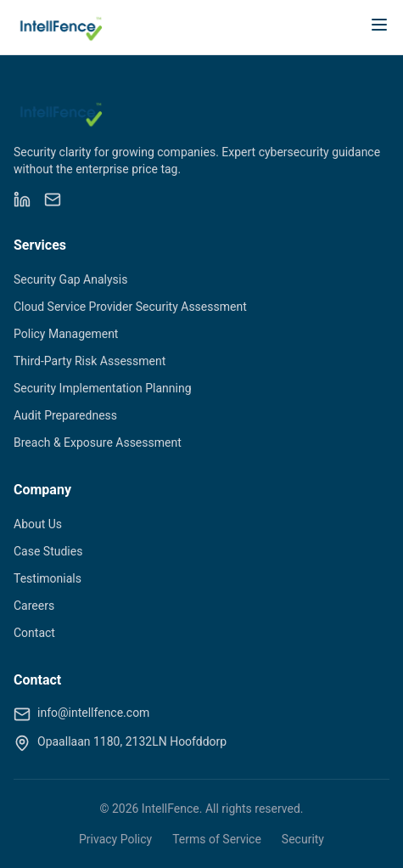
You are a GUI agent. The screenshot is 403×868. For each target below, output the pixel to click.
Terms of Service (217, 839)
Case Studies (48, 551)
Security (303, 839)
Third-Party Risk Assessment (90, 361)
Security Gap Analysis (70, 279)
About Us (38, 524)
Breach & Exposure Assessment (98, 442)
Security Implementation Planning (103, 388)
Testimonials (48, 578)
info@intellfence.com (93, 713)
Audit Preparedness (65, 415)
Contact (34, 633)
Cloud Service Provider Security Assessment (130, 307)
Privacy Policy (115, 839)
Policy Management (66, 334)
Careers (34, 606)
